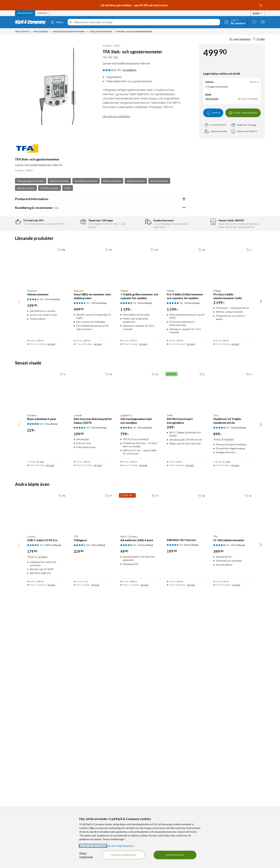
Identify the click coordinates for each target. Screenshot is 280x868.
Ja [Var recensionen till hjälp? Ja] (173, 304)
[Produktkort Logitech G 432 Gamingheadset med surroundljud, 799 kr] (140, 650)
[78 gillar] (109, 633)
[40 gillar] (109, 509)
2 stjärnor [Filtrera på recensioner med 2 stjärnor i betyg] (72, 251)
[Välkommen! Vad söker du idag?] (146, 22)
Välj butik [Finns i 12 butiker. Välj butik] (190, 724)
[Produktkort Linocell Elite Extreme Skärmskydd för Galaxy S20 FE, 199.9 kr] (93, 650)
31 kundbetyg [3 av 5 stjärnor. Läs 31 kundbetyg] (129, 70)
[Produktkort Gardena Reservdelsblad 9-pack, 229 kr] (47, 650)
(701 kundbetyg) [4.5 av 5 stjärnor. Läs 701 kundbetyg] (145, 804)
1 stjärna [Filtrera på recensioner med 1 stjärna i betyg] (71, 256)
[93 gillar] (259, 39)
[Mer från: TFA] (27, 150)
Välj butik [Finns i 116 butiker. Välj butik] (98, 724)
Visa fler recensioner (100, 448)
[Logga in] (235, 22)
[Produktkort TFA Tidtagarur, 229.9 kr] (93, 771)
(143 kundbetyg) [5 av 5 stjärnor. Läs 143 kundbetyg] (192, 562)
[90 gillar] (62, 754)
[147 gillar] (154, 509)
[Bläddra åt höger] (261, 560)
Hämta (213, 113)
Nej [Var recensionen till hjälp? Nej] (181, 304)
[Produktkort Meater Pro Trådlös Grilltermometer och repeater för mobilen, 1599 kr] (187, 525)
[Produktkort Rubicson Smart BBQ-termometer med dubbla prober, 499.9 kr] (93, 525)
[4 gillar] (63, 633)
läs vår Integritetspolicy (121, 846)
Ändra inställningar (86, 855)
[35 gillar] (202, 509)
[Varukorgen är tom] (263, 22)
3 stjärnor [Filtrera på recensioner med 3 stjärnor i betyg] (72, 245)
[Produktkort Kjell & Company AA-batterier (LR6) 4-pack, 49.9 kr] (140, 771)
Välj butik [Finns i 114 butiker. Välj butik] (51, 603)
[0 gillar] (202, 633)
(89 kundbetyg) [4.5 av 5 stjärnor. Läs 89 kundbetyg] (145, 562)
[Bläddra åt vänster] (19, 560)
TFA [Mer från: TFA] (116, 57)
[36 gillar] (202, 754)
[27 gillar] (109, 754)
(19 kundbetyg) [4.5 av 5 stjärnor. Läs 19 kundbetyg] (238, 804)
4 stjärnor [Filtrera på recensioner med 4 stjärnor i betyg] (72, 240)
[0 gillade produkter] (254, 22)
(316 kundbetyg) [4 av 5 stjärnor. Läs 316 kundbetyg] (52, 558)
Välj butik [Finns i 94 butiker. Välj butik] (143, 603)
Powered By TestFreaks (171, 437)
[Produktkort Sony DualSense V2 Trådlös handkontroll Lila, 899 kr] (233, 650)
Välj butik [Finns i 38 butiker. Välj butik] (50, 724)
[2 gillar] (249, 509)
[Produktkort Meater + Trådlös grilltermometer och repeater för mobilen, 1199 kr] (140, 525)
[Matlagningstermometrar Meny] (87, 32)
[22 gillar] (248, 754)
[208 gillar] (61, 509)
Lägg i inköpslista (240, 39)
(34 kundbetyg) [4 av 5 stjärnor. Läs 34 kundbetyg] (98, 804)
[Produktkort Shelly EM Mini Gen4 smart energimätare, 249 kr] (187, 650)
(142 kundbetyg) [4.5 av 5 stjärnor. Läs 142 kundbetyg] (99, 562)
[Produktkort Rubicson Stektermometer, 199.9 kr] (47, 525)
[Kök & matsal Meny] (51, 32)
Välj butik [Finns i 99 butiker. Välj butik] (143, 724)
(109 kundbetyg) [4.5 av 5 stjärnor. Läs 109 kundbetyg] (238, 686)
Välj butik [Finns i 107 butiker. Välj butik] (191, 603)
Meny (57, 22)
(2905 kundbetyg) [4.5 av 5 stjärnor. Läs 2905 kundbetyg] (53, 804)
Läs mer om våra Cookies (93, 846)
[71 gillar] (155, 754)
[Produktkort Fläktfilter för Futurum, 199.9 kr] (187, 771)
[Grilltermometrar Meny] (114, 32)
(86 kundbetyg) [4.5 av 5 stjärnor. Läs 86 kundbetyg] (191, 804)
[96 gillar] (155, 633)
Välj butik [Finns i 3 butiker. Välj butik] (235, 603)
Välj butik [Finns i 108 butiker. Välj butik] (98, 603)
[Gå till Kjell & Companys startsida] (32, 22)
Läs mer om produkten (116, 116)
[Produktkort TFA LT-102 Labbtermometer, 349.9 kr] (233, 771)
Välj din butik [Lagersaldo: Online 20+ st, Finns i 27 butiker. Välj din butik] (212, 99)
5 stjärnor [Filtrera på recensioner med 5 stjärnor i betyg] (72, 234)
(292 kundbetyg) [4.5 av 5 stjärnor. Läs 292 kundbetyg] (99, 686)
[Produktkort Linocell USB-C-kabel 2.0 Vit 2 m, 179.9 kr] (47, 771)
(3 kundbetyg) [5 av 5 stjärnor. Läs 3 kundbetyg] (51, 683)
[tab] (25, 13)
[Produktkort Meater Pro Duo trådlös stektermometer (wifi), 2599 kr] (233, 525)
